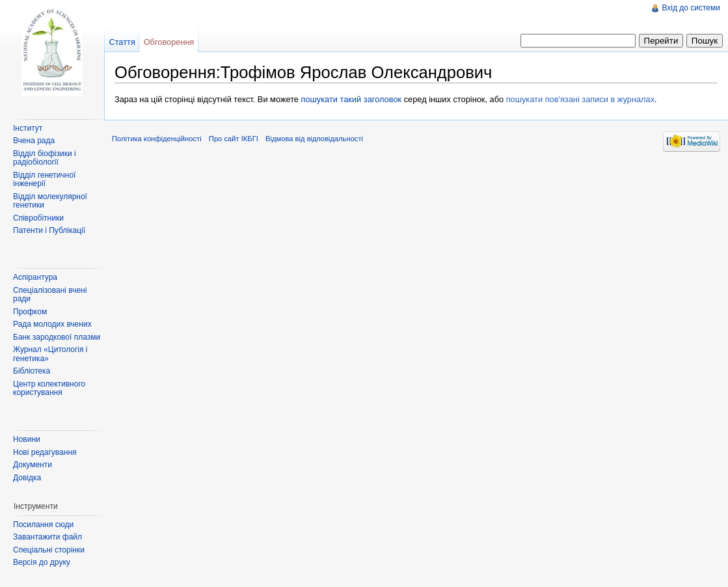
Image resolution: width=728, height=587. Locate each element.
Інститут (28, 128)
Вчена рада (34, 141)
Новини (27, 439)
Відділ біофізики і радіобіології (45, 158)
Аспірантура (35, 277)
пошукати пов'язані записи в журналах (580, 99)
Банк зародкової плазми (57, 337)
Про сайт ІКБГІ (234, 139)
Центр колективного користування (49, 389)
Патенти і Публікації (49, 230)
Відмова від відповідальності (314, 139)
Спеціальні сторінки (49, 550)
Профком (30, 312)
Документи (33, 465)
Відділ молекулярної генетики (50, 201)
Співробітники (38, 218)
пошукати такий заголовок (352, 99)
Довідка (27, 478)
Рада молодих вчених (52, 324)
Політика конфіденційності (157, 139)
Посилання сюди (43, 525)
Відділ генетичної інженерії (44, 180)
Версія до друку (42, 562)
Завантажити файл (47, 537)
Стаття (122, 42)
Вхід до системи (691, 8)
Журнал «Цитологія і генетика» (50, 354)
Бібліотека (32, 371)
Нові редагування (45, 452)
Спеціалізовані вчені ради (50, 295)
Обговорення (169, 42)
